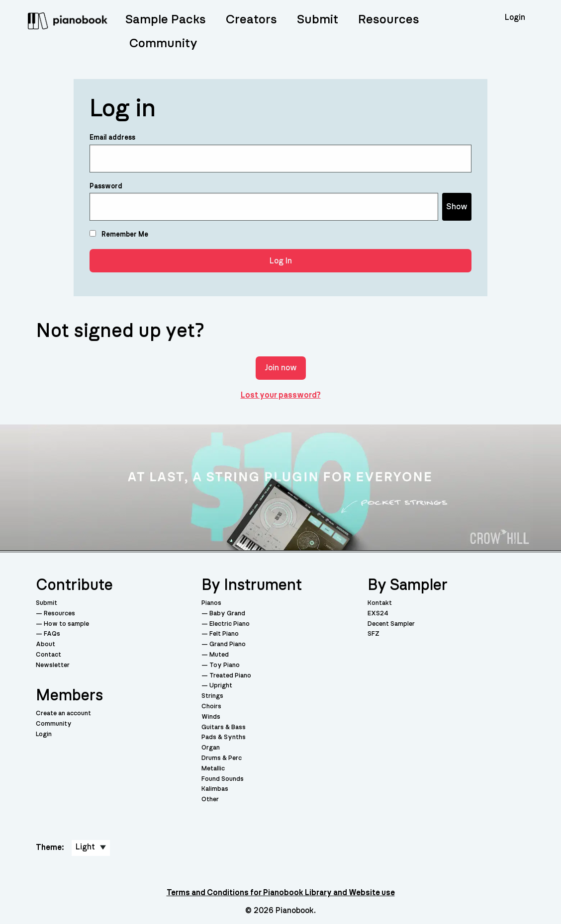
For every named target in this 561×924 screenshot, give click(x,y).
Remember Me (119, 234)
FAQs (52, 634)
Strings (212, 696)
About (46, 644)
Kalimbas (215, 789)
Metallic (213, 769)
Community (163, 43)
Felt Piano (224, 634)
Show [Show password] (457, 207)
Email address (112, 138)
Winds (211, 717)
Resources (389, 20)
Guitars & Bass (224, 727)
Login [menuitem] (515, 17)
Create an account (63, 714)
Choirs (211, 707)
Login (44, 734)
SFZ (374, 634)
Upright (221, 686)
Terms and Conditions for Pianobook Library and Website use (281, 893)
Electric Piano (230, 624)
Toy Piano (225, 665)
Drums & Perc (222, 758)
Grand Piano (228, 644)
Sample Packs (166, 20)
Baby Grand (227, 614)
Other (210, 799)
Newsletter (53, 665)
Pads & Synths (224, 737)
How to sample (66, 624)
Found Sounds (223, 779)
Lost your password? (281, 395)
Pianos (211, 603)
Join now (281, 368)
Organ (211, 748)
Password (106, 186)
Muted (219, 655)
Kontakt (380, 603)
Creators (251, 20)
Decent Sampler (391, 624)
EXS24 (378, 614)
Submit (318, 20)
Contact (48, 655)
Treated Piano (230, 676)
